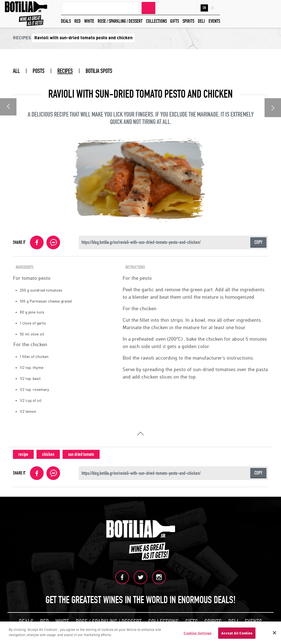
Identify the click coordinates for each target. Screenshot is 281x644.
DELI (201, 21)
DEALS (66, 21)
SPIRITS (188, 21)
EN (204, 8)
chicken (48, 454)
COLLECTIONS (156, 21)
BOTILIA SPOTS (99, 71)
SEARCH (148, 7)
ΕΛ (213, 8)
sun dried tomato (81, 454)
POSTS (39, 71)
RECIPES (65, 71)
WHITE (89, 21)
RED (78, 21)
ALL (16, 71)
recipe (23, 454)
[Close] (274, 634)
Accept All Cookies (237, 634)
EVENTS (214, 21)
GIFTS (175, 21)
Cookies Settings (198, 634)
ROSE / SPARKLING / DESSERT (120, 21)
